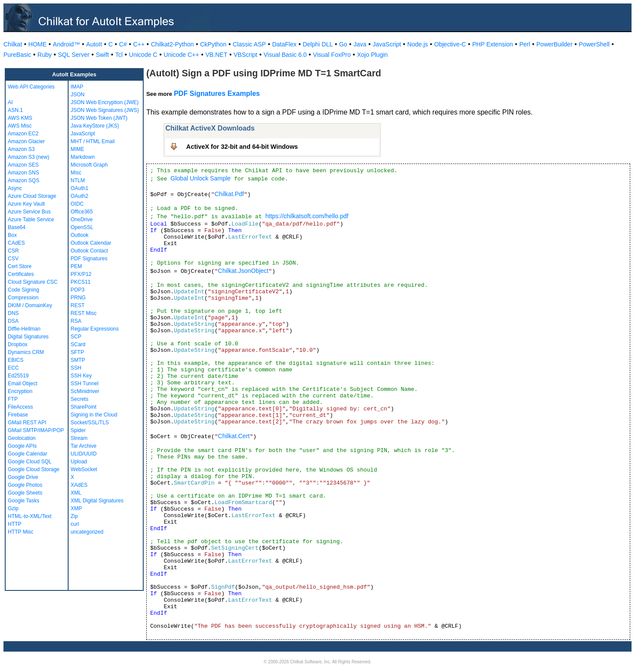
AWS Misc (20, 126)
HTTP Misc (21, 532)
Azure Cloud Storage (32, 196)
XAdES (79, 485)
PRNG (78, 298)
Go (343, 44)
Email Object (23, 384)
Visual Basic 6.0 (285, 55)
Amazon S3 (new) (28, 157)
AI (10, 102)
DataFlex (284, 44)
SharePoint (84, 407)
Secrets (80, 399)
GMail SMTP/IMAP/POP (36, 430)
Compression (23, 298)
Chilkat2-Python (173, 44)
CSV (13, 259)
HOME (37, 44)
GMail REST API (27, 423)
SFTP (77, 352)
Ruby (44, 55)
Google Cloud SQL (30, 462)
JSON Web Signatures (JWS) (105, 110)
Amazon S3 (21, 149)
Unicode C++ (181, 55)
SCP (76, 337)
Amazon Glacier (26, 141)
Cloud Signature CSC (33, 282)
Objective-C (450, 44)
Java (360, 44)
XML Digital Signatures (97, 501)
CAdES (16, 243)
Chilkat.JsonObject (243, 271)
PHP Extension (493, 44)
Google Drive (23, 477)
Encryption (20, 391)
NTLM (78, 180)
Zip (74, 516)
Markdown (83, 157)
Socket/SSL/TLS (90, 423)
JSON (78, 95)
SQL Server (74, 55)
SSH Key (81, 376)
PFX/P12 (81, 274)
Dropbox (18, 344)
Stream (79, 438)
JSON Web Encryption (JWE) (105, 102)
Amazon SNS (23, 173)
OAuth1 (80, 188)
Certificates (21, 274)
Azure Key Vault (26, 204)
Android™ (66, 44)
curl (75, 524)
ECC (13, 368)
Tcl (119, 55)
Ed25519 (18, 376)
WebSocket (84, 469)
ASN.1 (15, 110)
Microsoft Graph (89, 165)
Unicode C (143, 55)
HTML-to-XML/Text (30, 516)
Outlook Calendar (91, 243)
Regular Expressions (95, 329)
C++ (139, 44)
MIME (77, 149)
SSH (76, 368)
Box (12, 235)
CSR (13, 251)
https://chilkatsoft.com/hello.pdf (307, 216)
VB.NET (216, 55)
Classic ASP (249, 44)
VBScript (245, 55)
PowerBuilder (554, 44)
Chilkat (13, 44)
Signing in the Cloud (94, 415)
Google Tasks (24, 501)
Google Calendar (28, 454)
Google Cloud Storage (34, 469)
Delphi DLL (317, 44)
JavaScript (387, 44)
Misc (76, 173)
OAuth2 (80, 196)
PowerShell (594, 44)
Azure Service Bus (29, 212)
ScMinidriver (85, 391)
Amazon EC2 (23, 134)
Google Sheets (25, 493)
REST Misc (84, 313)
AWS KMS (20, 118)
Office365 (82, 212)
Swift (102, 55)
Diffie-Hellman (24, 329)
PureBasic (17, 55)
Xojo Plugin (373, 55)
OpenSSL (82, 227)
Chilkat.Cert (234, 436)
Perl (525, 44)
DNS (13, 313)
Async (15, 188)
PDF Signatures (89, 259)
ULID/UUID (84, 454)
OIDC (77, 204)
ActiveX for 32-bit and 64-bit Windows (242, 147)
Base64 (17, 227)
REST (78, 305)
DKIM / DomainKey (30, 305)
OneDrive (82, 220)
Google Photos (25, 485)
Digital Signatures (28, 337)
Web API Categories (31, 87)
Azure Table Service (31, 220)
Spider (78, 430)
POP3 (78, 290)
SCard (78, 344)
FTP (13, 399)
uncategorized (87, 532)
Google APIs (22, 446)
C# (123, 44)
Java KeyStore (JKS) (95, 126)
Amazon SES (23, 165)
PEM (76, 266)
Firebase (18, 415)
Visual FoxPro (332, 55)
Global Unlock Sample (201, 178)
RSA (76, 321)
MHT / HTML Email (93, 141)
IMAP (77, 87)
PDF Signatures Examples (217, 93)
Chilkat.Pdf (229, 194)
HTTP (15, 524)
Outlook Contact (89, 251)
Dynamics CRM (26, 352)
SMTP (78, 360)
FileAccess (20, 407)
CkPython (213, 44)
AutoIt (94, 44)
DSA (13, 321)
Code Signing (23, 290)
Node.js (417, 44)
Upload (79, 462)
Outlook (80, 235)
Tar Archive (84, 446)
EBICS (16, 360)
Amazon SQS (24, 180)
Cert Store (20, 266)
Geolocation (22, 438)
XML (76, 493)
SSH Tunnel (85, 384)
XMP (76, 508)
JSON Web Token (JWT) (99, 118)
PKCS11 (81, 282)
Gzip (13, 508)
